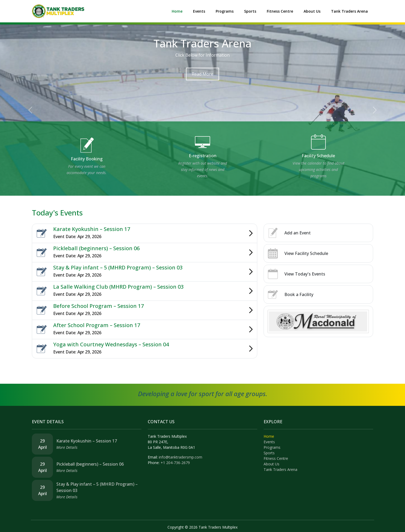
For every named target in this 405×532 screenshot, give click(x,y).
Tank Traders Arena (349, 11)
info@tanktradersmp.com (181, 457)
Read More (203, 74)
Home (177, 11)
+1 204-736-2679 (175, 463)
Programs (225, 11)
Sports (250, 11)
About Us (312, 11)
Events (199, 11)
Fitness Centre (280, 11)
